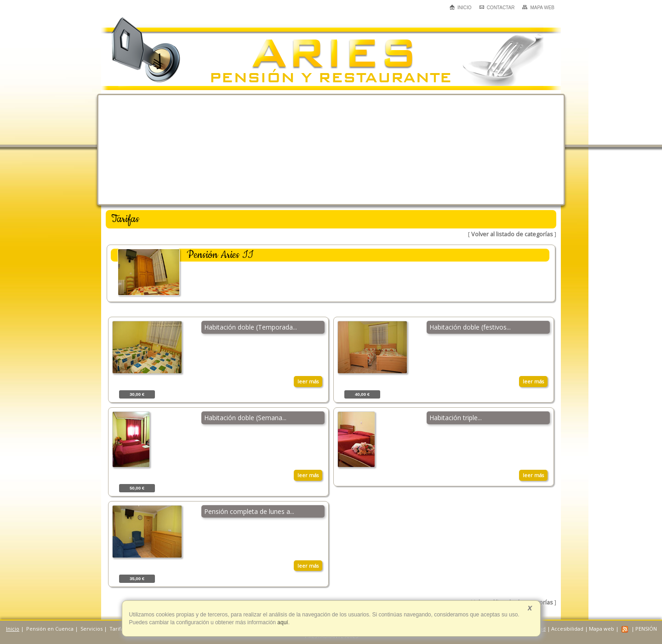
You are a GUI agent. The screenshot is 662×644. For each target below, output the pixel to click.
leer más (308, 381)
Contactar (497, 8)
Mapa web (538, 7)
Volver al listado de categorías (512, 234)
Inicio (460, 7)
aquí (282, 622)
